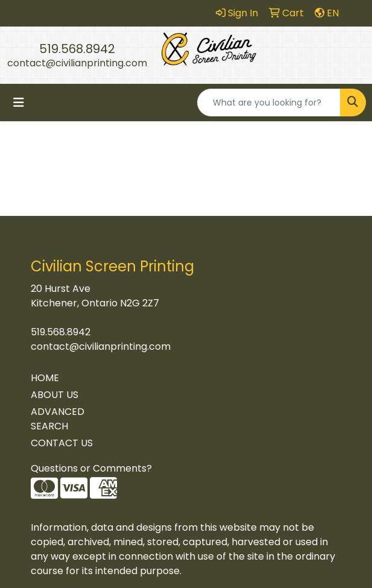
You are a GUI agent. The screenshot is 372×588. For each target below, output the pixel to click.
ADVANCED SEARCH (58, 419)
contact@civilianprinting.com (77, 63)
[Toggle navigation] (19, 103)
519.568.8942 (77, 49)
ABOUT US (55, 395)
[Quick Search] (269, 103)
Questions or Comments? (91, 468)
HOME (45, 378)
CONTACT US (62, 443)
